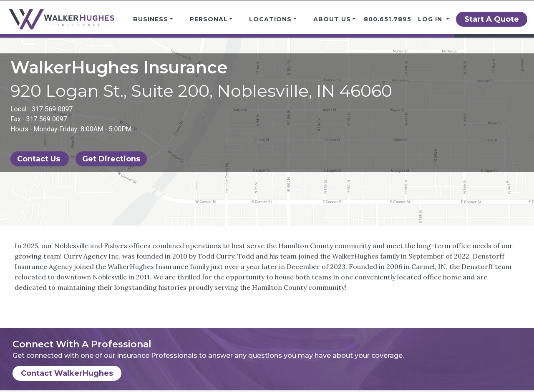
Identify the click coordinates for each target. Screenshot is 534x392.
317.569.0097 (52, 109)
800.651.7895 (388, 19)
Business (151, 19)
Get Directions (111, 159)
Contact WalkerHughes (67, 373)
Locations (270, 19)
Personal (209, 19)
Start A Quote (492, 19)
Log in (431, 19)
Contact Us (40, 159)
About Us (332, 19)
